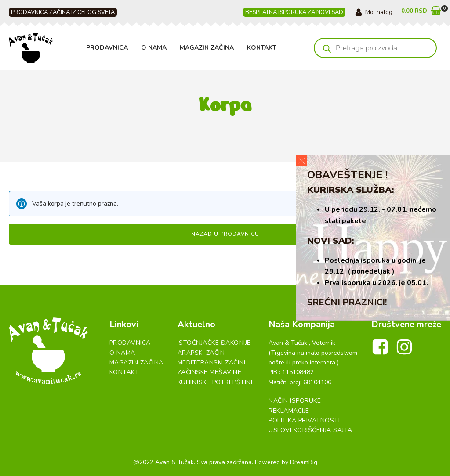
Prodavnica (107, 48)
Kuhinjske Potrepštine (216, 382)
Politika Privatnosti (304, 420)
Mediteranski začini (212, 362)
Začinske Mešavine (210, 372)
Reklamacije (289, 411)
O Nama (154, 48)
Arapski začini (202, 353)
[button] (421, 13)
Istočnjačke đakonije (214, 343)
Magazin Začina (207, 48)
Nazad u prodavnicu (225, 234)
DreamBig (304, 462)
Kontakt (262, 48)
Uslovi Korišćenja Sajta (310, 430)
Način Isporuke (295, 401)
